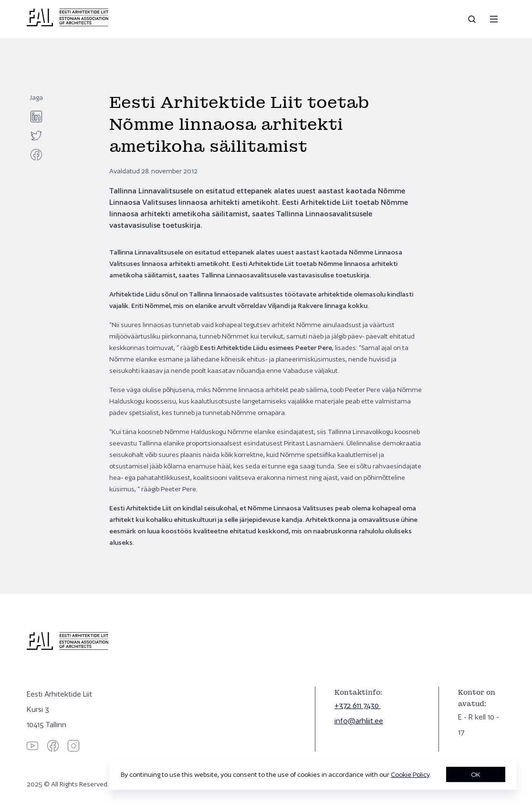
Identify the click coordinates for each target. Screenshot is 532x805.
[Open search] (473, 19)
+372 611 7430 (358, 705)
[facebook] (36, 155)
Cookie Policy (410, 774)
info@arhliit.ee (359, 721)
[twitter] (36, 136)
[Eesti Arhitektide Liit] (68, 24)
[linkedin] (36, 117)
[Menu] (494, 19)
